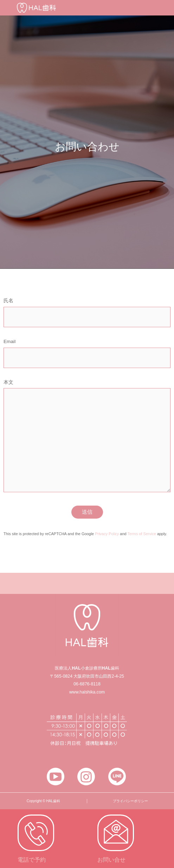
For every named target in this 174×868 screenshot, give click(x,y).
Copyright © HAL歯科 (43, 801)
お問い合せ (111, 860)
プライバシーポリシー (130, 801)
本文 (87, 439)
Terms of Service (141, 534)
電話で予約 (32, 860)
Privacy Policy (107, 534)
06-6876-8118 (87, 684)
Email (87, 355)
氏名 (87, 314)
